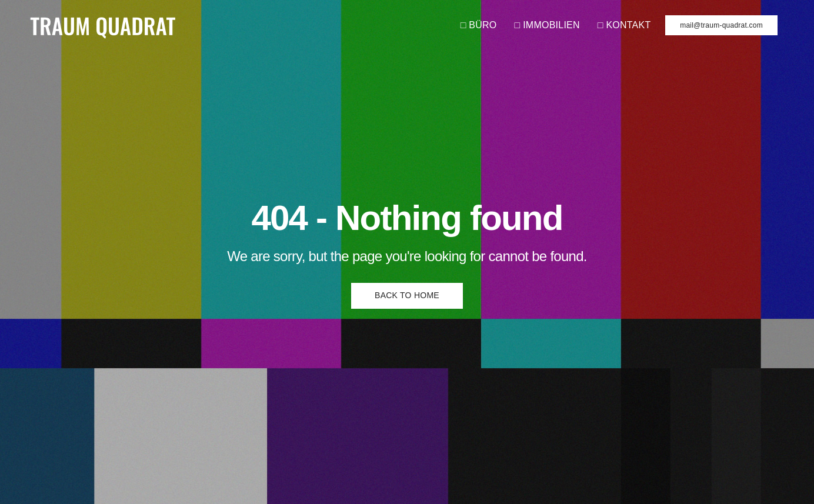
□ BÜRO (479, 25)
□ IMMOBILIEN (547, 25)
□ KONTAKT (624, 25)
